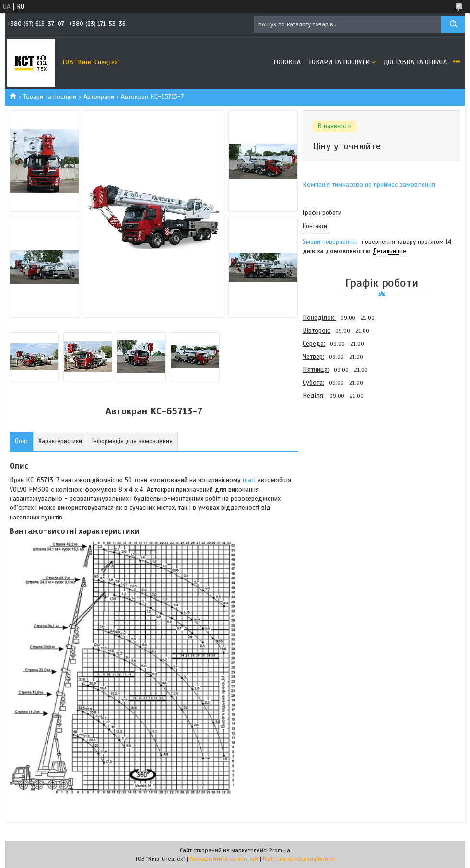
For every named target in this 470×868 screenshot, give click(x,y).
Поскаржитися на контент (224, 859)
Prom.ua (280, 850)
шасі (249, 480)
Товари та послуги (339, 62)
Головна (287, 62)
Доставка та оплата (415, 62)
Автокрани (99, 97)
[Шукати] (453, 24)
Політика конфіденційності (299, 859)
